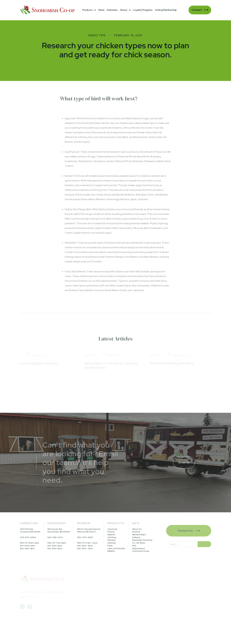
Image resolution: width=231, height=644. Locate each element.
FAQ (134, 546)
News (101, 10)
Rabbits (111, 535)
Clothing (112, 537)
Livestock (112, 529)
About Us (137, 529)
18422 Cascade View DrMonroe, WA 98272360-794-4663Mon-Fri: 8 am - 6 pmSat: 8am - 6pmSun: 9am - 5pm (89, 539)
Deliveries (112, 10)
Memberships (139, 535)
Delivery (136, 537)
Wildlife (111, 551)
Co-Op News (139, 543)
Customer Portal (141, 551)
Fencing (111, 540)
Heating (111, 543)
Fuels (110, 546)
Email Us (136, 532)
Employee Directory (142, 540)
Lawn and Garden (116, 548)
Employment (139, 548)
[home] (48, 10)
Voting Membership (166, 10)
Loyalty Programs (143, 10)
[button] (89, 10)
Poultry (111, 532)
